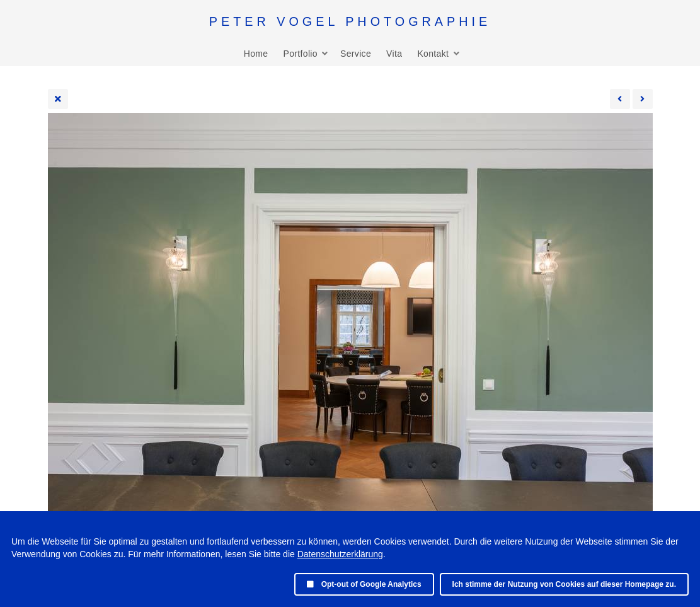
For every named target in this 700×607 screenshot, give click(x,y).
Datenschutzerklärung (340, 554)
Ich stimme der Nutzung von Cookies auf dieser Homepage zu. (564, 584)
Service (356, 54)
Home (256, 54)
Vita (394, 54)
